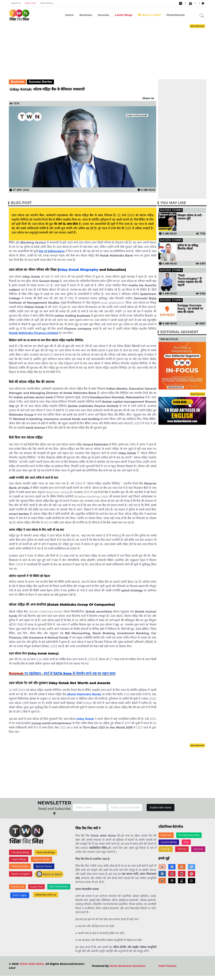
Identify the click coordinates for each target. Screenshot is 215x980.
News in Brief (149, 15)
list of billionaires (52, 251)
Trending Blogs (20, 852)
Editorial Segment (179, 332)
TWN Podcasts (20, 866)
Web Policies (47, 3)
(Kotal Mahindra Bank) (84, 694)
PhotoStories (175, 15)
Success (103, 15)
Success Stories (40, 82)
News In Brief (49, 874)
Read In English (21, 874)
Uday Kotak (85, 719)
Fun (186, 842)
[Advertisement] (111, 48)
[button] (202, 16)
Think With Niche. (32, 964)
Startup (182, 849)
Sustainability (169, 842)
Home (69, 15)
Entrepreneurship (189, 835)
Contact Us (17, 887)
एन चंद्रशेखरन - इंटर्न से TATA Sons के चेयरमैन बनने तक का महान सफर (70, 673)
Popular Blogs (41, 859)
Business (86, 15)
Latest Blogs (124, 15)
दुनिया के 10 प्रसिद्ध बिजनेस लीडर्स (188, 247)
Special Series (44, 866)
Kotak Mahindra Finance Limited (33, 333)
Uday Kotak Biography (79, 270)
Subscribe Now (161, 807)
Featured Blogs (45, 852)
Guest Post (31, 3)
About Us (16, 3)
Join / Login (20, 895)
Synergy (166, 849)
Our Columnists (59, 887)
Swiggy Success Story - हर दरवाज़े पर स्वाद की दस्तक (190, 309)
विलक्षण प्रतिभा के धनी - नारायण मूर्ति (190, 217)
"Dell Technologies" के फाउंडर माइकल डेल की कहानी (190, 280)
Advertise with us (45, 895)
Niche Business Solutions (127, 966)
